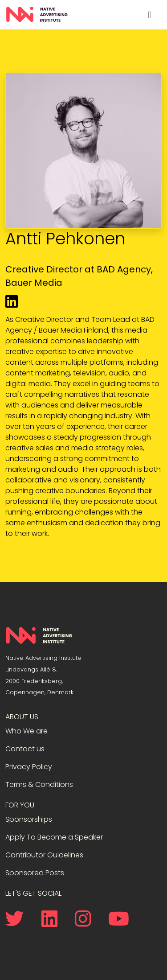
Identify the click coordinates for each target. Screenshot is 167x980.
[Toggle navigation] (150, 15)
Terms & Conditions (39, 784)
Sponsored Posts (35, 873)
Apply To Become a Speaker (54, 837)
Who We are (26, 731)
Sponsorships (29, 819)
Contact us (25, 749)
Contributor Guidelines (44, 855)
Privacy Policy (29, 767)
